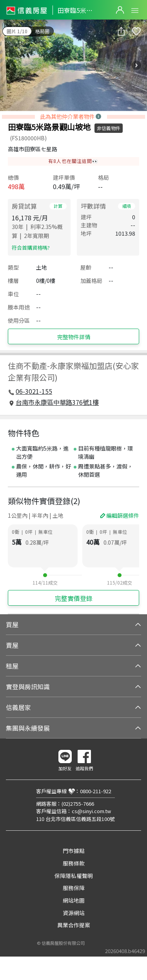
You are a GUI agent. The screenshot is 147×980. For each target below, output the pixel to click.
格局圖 (42, 31)
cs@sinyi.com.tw (91, 811)
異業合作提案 (74, 925)
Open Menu (135, 11)
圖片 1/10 (17, 31)
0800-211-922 (96, 791)
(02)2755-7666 (78, 804)
